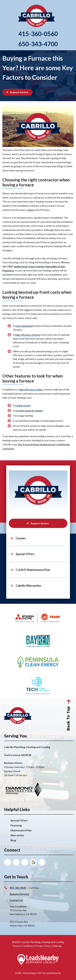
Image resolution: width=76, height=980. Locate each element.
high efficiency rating (31, 389)
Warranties (17, 835)
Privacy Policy (43, 946)
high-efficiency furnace (28, 335)
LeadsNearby (53, 973)
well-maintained (24, 326)
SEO (40, 973)
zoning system (23, 405)
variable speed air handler (29, 410)
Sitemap (57, 946)
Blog (13, 840)
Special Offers (19, 820)
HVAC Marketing (25, 973)
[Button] (17, 92)
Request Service (19, 894)
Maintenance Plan (21, 830)
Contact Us (16, 900)
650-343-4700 (38, 44)
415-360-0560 (38, 34)
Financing (16, 825)
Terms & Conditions (23, 946)
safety (31, 210)
